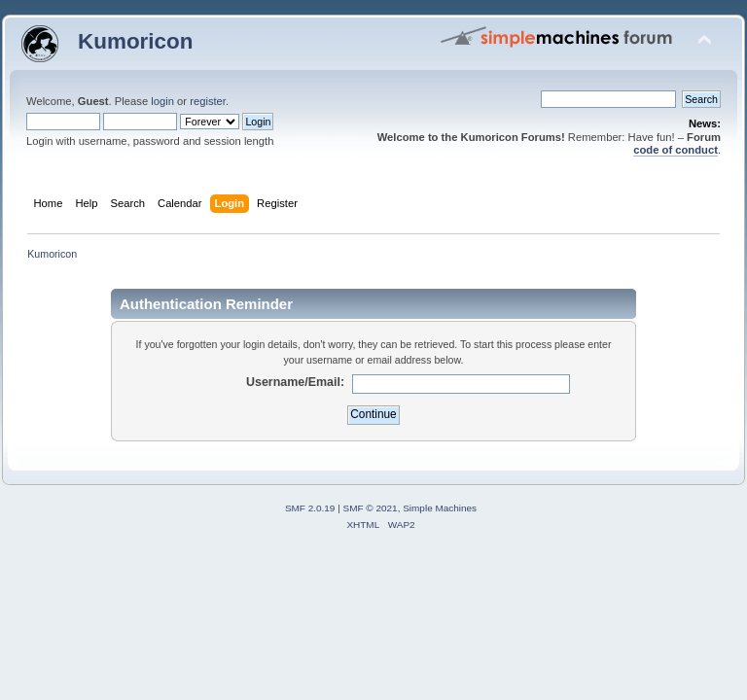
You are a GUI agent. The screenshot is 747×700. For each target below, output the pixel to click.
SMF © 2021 (371, 508)
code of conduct (676, 150)
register (208, 101)
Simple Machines (440, 508)
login (162, 101)
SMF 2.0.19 (310, 508)
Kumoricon (136, 41)
